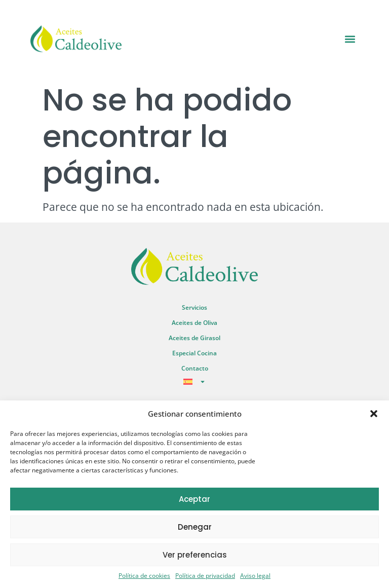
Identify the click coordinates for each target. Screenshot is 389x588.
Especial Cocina (194, 353)
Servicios (194, 307)
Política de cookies (144, 576)
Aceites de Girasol (194, 338)
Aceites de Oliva (194, 323)
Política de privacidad (205, 576)
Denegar (195, 527)
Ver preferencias (195, 555)
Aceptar (194, 499)
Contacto (195, 368)
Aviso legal (255, 576)
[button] (374, 414)
